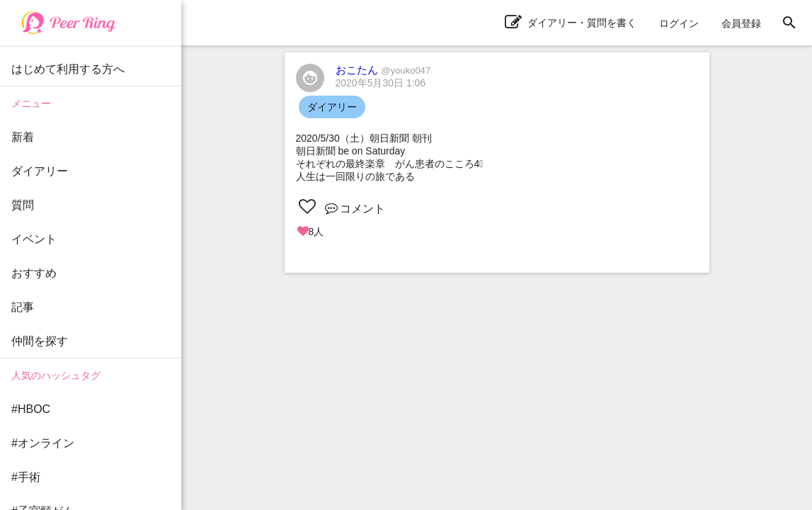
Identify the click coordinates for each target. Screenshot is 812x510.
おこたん (383, 70)
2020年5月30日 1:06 (381, 83)
